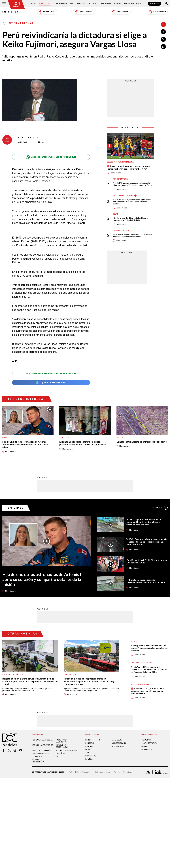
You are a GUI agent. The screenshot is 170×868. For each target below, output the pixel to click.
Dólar (116, 214)
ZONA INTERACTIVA (149, 743)
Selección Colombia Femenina (120, 162)
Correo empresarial (41, 753)
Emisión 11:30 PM (157, 12)
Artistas (120, 437)
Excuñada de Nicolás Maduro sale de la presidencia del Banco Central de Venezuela (83, 443)
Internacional (45, 4)
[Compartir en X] (163, 39)
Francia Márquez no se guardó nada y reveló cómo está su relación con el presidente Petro (132, 184)
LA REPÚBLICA (117, 740)
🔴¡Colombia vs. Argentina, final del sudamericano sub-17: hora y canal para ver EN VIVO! (147, 691)
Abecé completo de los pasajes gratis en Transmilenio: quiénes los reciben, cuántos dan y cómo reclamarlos (89, 682)
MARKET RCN (147, 749)
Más (160, 508)
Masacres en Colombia (123, 195)
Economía (93, 4)
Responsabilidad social (42, 740)
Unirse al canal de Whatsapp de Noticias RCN (51, 157)
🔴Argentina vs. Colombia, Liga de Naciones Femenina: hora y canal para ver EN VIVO (128, 167)
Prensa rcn (37, 757)
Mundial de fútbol (121, 230)
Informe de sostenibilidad (62, 746)
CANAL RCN (154, 4)
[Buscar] (166, 4)
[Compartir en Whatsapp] (163, 47)
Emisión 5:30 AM (47, 12)
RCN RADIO (90, 746)
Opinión (118, 4)
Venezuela (64, 437)
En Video (16, 508)
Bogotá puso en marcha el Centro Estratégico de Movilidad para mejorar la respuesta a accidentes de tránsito (30, 682)
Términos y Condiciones (123, 772)
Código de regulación (42, 750)
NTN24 (88, 740)
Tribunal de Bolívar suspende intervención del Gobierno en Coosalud (146, 581)
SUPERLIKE (145, 746)
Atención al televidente (43, 745)
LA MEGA (89, 759)
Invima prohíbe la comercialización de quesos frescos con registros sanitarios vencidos (149, 648)
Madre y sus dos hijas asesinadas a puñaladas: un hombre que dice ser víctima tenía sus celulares (132, 202)
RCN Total (90, 743)
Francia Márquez (121, 179)
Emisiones (10, 12)
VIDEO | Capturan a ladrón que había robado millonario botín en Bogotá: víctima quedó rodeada (144, 522)
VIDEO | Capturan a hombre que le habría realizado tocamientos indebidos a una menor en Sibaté (147, 542)
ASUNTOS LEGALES (119, 743)
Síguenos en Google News (51, 383)
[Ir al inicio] (16, 4)
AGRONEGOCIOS (118, 746)
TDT (100, 740)
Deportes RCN (61, 4)
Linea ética (61, 753)
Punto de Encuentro (133, 4)
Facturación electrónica (62, 741)
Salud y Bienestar (78, 4)
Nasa (5, 437)
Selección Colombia (140, 684)
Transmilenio (70, 674)
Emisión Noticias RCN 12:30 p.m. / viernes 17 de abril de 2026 (147, 561)
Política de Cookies (102, 772)
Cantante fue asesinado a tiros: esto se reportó (142, 442)
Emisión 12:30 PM (84, 12)
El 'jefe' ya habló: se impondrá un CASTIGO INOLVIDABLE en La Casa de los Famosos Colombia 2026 (149, 669)
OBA (58, 757)
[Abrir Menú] (4, 4)
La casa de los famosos (142, 663)
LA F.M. (88, 749)
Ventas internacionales (67, 750)
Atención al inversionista (38, 761)
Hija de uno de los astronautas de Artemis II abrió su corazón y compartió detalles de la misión (25, 445)
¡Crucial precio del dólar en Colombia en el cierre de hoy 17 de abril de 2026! (131, 219)
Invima (134, 641)
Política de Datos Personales (80, 772)
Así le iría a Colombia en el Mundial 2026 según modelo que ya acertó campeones (132, 235)
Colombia (31, 4)
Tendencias (106, 4)
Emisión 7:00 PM (120, 12)
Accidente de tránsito (13, 674)
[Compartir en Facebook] (163, 32)
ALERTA (88, 753)
